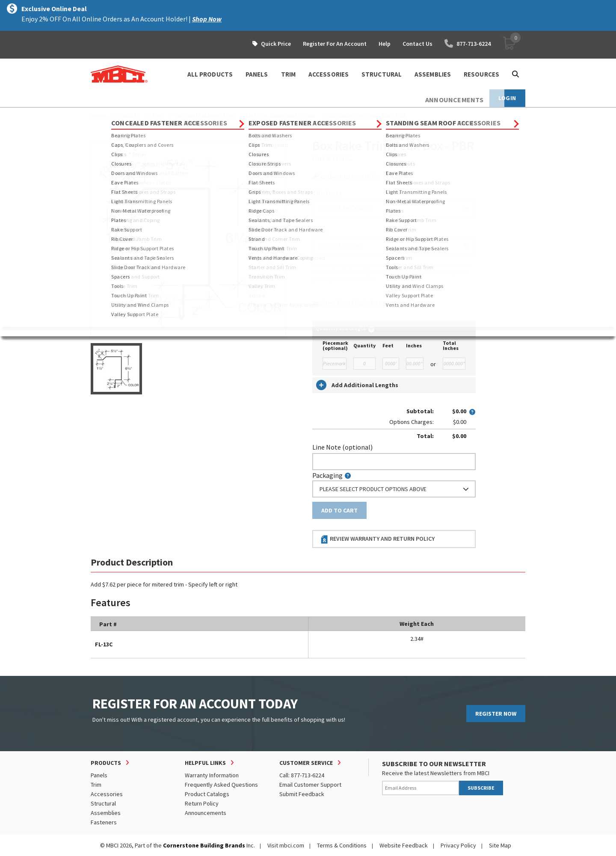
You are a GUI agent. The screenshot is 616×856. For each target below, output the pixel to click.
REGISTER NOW (496, 714)
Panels (99, 775)
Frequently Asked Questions (221, 785)
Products (128, 116)
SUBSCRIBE (481, 788)
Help (385, 44)
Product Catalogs (207, 794)
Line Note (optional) (342, 447)
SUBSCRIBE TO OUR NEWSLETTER (434, 764)
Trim (157, 116)
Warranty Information (212, 775)
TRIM (288, 74)
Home (98, 116)
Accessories (107, 794)
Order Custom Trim (346, 176)
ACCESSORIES (329, 74)
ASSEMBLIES (433, 74)
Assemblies (106, 813)
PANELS (257, 74)
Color (320, 231)
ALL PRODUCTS (210, 74)
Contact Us (418, 44)
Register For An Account (335, 44)
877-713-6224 (468, 44)
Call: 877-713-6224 (302, 775)
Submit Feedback (302, 794)
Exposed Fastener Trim (204, 116)
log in (362, 303)
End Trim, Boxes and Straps (281, 116)
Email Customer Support (310, 785)
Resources (481, 74)
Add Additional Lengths (357, 385)
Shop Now (207, 19)
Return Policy (202, 803)
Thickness (327, 193)
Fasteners (104, 822)
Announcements (206, 813)
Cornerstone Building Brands (204, 845)
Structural (103, 803)
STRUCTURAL (382, 74)
